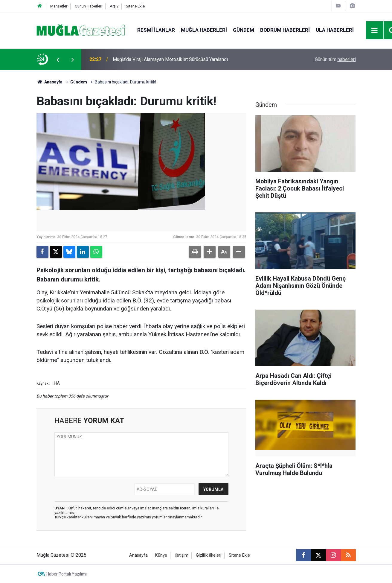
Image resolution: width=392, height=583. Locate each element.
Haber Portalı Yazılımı (67, 574)
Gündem (244, 30)
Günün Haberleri (89, 6)
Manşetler (59, 6)
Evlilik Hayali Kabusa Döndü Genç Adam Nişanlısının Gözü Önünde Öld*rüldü (192, 59)
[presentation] (58, 60)
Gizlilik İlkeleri (209, 555)
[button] (210, 252)
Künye (161, 555)
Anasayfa (50, 82)
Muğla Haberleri (204, 30)
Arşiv (114, 6)
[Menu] (375, 31)
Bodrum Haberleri (285, 30)
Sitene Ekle (135, 6)
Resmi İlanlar (156, 30)
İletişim (181, 555)
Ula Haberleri (335, 30)
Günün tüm (335, 59)
